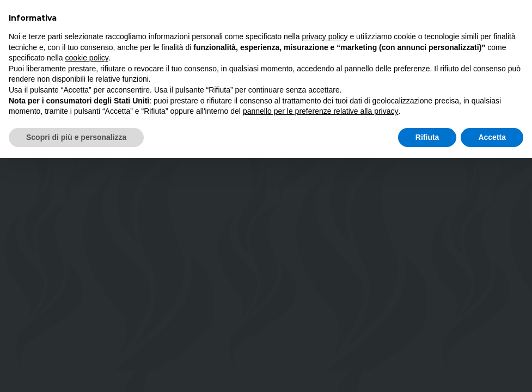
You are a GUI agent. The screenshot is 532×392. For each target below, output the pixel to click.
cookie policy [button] (87, 58)
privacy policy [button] (325, 36)
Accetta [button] (492, 137)
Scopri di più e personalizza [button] (76, 137)
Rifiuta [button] (427, 137)
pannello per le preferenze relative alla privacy (321, 111)
